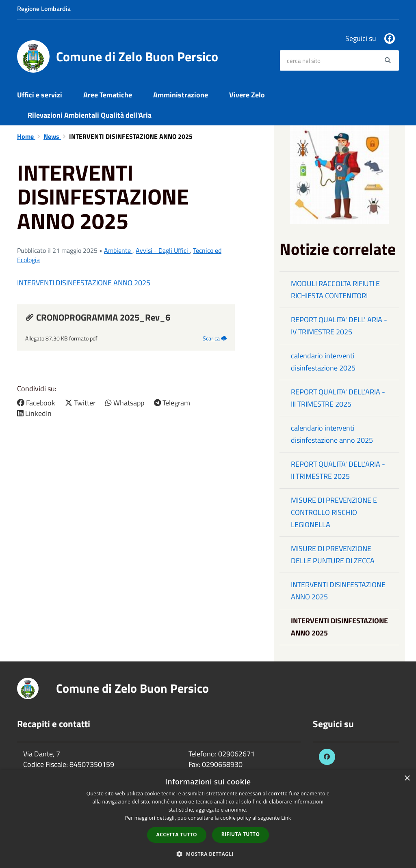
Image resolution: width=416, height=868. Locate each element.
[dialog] (208, 819)
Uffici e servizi (40, 95)
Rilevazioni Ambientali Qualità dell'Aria (90, 115)
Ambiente (118, 250)
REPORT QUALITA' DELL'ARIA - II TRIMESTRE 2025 (338, 470)
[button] (208, 854)
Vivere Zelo (247, 95)
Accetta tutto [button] (177, 835)
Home (26, 136)
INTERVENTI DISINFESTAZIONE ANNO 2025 (84, 283)
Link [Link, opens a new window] (286, 818)
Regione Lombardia (44, 9)
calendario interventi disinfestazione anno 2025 (332, 434)
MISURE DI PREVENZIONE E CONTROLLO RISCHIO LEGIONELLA (334, 512)
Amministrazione (181, 95)
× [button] (407, 779)
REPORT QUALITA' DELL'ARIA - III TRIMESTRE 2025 (338, 398)
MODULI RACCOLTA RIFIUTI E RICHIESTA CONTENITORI (335, 290)
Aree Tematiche (108, 95)
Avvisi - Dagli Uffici (163, 250)
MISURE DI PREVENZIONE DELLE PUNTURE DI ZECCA (333, 555)
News (52, 136)
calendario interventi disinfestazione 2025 (323, 362)
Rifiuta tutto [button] (241, 834)
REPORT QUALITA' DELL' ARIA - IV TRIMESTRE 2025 (339, 326)
